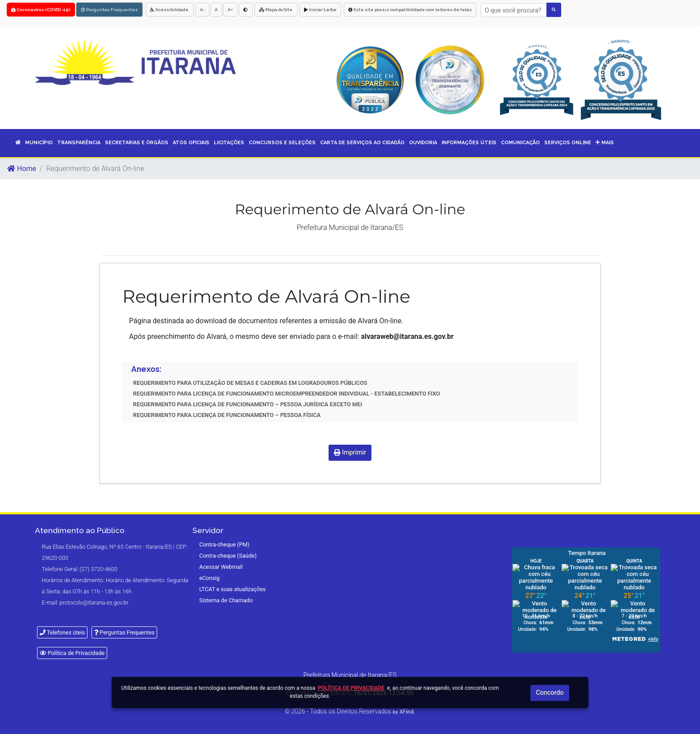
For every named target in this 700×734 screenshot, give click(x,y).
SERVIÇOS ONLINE (568, 143)
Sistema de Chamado (226, 600)
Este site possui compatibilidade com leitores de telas (410, 10)
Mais (605, 143)
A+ (230, 10)
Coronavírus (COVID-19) (41, 10)
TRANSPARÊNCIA (79, 143)
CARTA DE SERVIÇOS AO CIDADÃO (362, 143)
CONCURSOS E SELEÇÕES (282, 143)
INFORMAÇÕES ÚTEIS (469, 143)
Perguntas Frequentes (109, 10)
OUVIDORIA (423, 143)
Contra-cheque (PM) (224, 544)
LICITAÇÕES (229, 143)
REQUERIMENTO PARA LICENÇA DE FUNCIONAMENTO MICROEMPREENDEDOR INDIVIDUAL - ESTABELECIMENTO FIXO (287, 394)
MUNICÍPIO (39, 143)
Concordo (550, 693)
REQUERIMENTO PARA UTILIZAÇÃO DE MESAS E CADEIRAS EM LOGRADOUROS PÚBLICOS (250, 383)
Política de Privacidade (72, 653)
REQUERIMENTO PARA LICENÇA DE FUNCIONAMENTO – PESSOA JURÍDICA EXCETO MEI (248, 404)
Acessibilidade (170, 10)
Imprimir (350, 452)
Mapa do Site (276, 10)
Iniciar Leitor (320, 10)
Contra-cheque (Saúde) (228, 556)
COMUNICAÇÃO (520, 143)
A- (202, 10)
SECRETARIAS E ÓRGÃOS (137, 143)
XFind (407, 711)
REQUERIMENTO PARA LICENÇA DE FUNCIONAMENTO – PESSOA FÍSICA (227, 415)
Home (22, 169)
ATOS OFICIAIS (191, 143)
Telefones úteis (62, 632)
